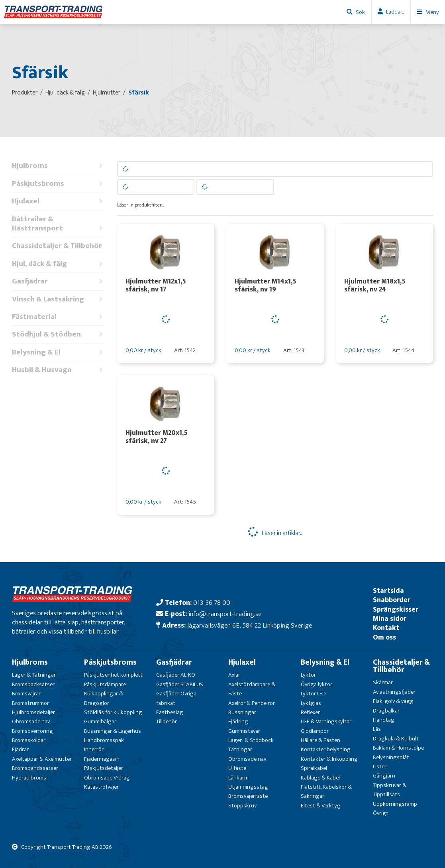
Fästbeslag (170, 712)
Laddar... (395, 12)
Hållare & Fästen (321, 740)
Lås (377, 729)
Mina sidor (390, 619)
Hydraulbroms (29, 778)
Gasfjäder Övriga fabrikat (176, 698)
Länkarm (238, 778)
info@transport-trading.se (225, 614)
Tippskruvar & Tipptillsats (390, 790)
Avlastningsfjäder (394, 692)
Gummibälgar (100, 721)
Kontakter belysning (326, 749)
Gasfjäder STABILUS (180, 684)
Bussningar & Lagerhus (113, 731)
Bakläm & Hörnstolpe (398, 748)
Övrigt (381, 813)
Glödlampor (315, 731)
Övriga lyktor (317, 684)
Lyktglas (311, 703)
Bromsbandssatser (35, 768)
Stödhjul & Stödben (59, 334)
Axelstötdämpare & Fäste (252, 689)
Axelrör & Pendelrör (252, 703)
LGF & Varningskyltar (326, 721)
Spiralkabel (314, 768)
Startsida (388, 591)
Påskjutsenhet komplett (113, 675)
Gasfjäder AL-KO (176, 675)
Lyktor (308, 675)
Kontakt (386, 628)
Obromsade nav (31, 721)
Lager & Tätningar (34, 675)
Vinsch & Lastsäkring (59, 299)
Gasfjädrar (59, 281)
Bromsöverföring (32, 731)
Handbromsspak (104, 740)
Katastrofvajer (101, 787)
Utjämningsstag (248, 787)
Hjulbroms (59, 166)
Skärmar (383, 682)
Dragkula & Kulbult (396, 739)
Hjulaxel (59, 201)
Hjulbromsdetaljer (33, 712)
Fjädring (238, 721)
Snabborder (392, 600)
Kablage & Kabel (320, 778)
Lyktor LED (313, 694)
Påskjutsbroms (59, 184)
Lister (380, 767)
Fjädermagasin (102, 759)
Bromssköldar (29, 740)
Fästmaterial (59, 317)
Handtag (384, 720)
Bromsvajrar (26, 694)
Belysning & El (59, 352)
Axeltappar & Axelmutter (42, 759)
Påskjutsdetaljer (104, 768)
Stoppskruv (242, 806)
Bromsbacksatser (33, 684)
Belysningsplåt (391, 757)
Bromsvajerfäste (248, 796)
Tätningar (240, 749)
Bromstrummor (30, 703)
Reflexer (310, 712)
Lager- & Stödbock (251, 740)
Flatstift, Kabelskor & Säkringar (326, 791)
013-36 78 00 (212, 603)
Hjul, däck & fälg (59, 264)
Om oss (384, 637)
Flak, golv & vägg (393, 701)
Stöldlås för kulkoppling (113, 712)
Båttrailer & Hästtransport (59, 224)
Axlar (234, 675)
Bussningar (242, 712)
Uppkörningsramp (395, 804)
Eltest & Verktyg (321, 806)
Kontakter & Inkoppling (329, 759)
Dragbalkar (386, 711)
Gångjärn (384, 776)
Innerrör (94, 749)
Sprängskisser (396, 609)
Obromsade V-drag (107, 778)
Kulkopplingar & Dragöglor (104, 698)
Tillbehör (167, 721)
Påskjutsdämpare (105, 684)
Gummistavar (244, 731)
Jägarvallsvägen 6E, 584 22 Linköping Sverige (250, 625)
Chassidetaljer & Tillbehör (59, 246)
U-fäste (237, 768)
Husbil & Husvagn (59, 370)
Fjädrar (20, 749)
